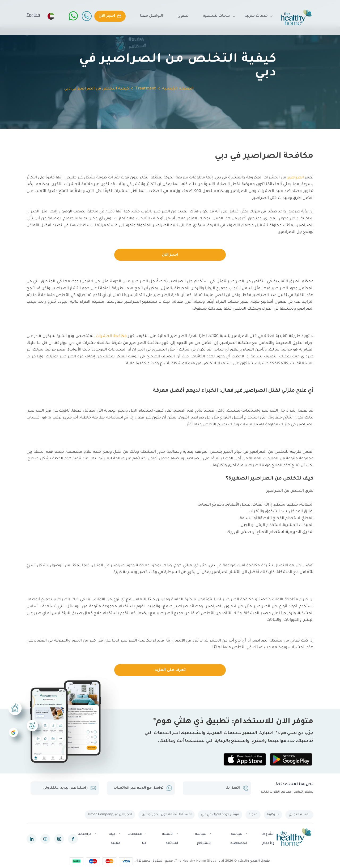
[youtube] (45, 839)
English (33, 16)
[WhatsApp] (73, 16)
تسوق (183, 16)
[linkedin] (31, 839)
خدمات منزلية (256, 16)
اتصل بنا (237, 788)
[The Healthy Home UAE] (296, 18)
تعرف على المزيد (170, 670)
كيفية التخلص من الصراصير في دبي (97, 89)
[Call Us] (87, 16)
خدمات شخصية (217, 16)
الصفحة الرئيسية (178, 89)
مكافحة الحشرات (111, 336)
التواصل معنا (152, 16)
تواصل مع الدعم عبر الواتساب (143, 788)
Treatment (146, 89)
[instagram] (59, 839)
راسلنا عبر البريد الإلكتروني (69, 788)
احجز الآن (170, 255)
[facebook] (73, 839)
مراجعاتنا (85, 834)
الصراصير (296, 178)
